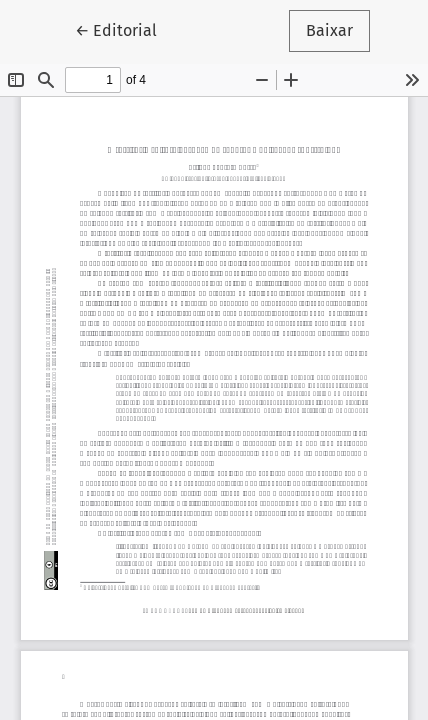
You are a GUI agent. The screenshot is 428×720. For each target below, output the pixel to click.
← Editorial (124, 29)
